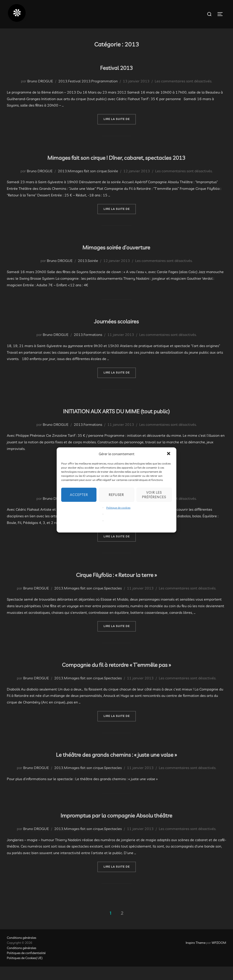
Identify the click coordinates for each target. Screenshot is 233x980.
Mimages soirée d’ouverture (116, 259)
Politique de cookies (118, 508)
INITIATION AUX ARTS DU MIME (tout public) (116, 423)
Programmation (104, 81)
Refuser (116, 495)
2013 (63, 81)
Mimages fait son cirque (87, 184)
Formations (93, 348)
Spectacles (113, 602)
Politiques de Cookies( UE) (25, 971)
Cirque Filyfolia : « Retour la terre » (116, 587)
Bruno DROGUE (40, 81)
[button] (169, 454)
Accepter (79, 495)
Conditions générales (22, 951)
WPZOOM (219, 956)
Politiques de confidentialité (26, 966)
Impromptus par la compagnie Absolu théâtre (116, 827)
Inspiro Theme (196, 956)
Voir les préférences (154, 495)
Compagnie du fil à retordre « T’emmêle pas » (116, 677)
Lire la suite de (120, 119)
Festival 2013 (116, 66)
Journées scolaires (116, 333)
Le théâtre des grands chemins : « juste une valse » (116, 766)
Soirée (113, 184)
